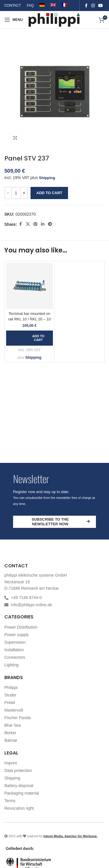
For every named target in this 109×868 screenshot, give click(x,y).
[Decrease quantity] (8, 193)
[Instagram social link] (93, 6)
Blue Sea (13, 725)
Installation (14, 650)
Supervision (15, 642)
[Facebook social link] (86, 6)
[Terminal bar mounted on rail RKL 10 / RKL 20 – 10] (30, 286)
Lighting (11, 665)
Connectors (15, 657)
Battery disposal (19, 786)
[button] (30, 338)
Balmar (11, 740)
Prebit (10, 703)
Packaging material (22, 793)
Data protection (18, 770)
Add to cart (49, 193)
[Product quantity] (16, 193)
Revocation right (19, 808)
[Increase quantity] (24, 193)
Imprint (11, 763)
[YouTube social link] (101, 6)
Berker (10, 733)
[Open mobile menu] (14, 20)
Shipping (47, 178)
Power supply (17, 635)
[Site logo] (54, 19)
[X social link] (28, 224)
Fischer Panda (17, 718)
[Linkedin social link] (43, 224)
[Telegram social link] (50, 224)
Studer (10, 695)
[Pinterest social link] (35, 224)
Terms (10, 801)
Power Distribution (21, 627)
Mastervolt (14, 710)
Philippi (11, 687)
